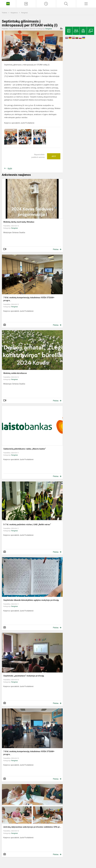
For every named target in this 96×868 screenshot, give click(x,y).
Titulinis (5, 13)
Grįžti (10, 169)
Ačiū (54, 156)
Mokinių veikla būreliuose (15, 373)
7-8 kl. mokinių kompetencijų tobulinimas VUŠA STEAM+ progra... (29, 299)
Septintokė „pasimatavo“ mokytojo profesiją (24, 676)
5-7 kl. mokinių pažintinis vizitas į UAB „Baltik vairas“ (27, 524)
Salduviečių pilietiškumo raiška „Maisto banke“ (25, 449)
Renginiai (24, 13)
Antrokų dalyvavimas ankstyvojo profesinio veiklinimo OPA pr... (32, 827)
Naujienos (14, 13)
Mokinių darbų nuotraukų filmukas (19, 222)
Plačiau (56, 249)
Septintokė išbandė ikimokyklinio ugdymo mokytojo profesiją (31, 600)
